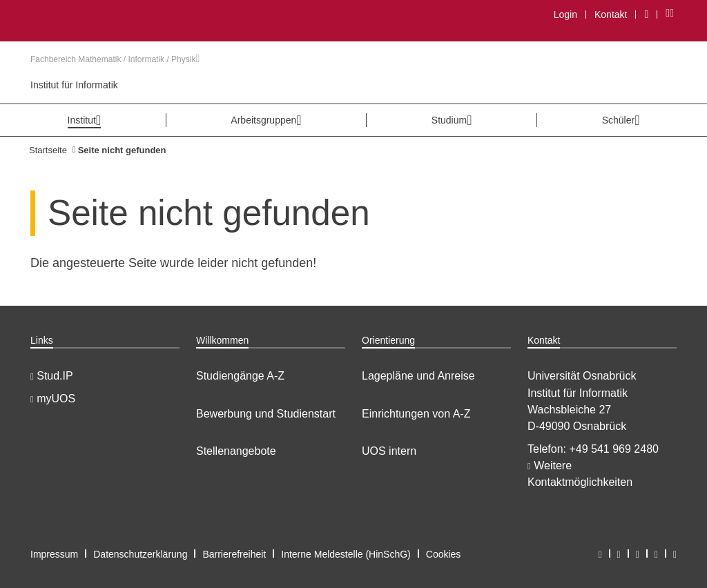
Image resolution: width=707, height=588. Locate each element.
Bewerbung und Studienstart (266, 414)
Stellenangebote (236, 451)
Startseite (48, 150)
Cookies (444, 554)
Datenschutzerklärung (140, 554)
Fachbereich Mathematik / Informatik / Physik (115, 59)
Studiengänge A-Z (240, 376)
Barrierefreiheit (234, 554)
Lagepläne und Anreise (418, 376)
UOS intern (389, 451)
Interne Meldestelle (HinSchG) (346, 554)
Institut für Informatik (74, 85)
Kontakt (611, 14)
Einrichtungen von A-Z (416, 414)
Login (565, 14)
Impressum (54, 554)
